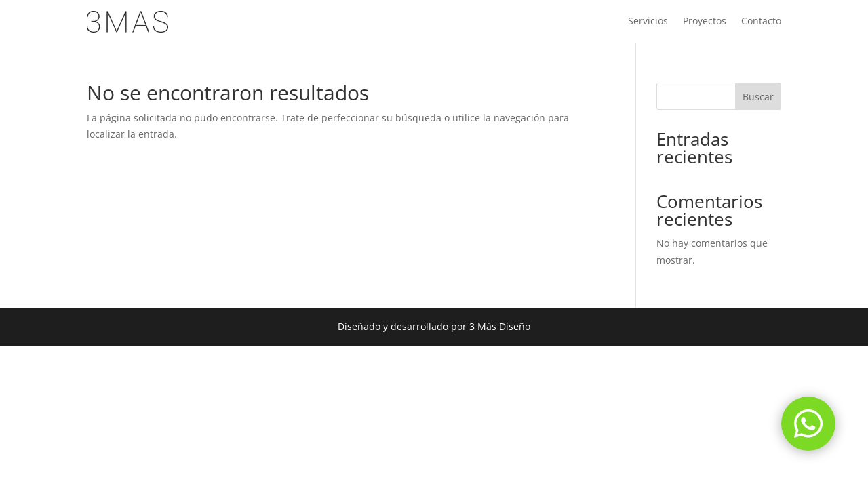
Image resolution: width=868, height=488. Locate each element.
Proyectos (705, 22)
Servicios (648, 22)
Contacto (761, 22)
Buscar (758, 97)
